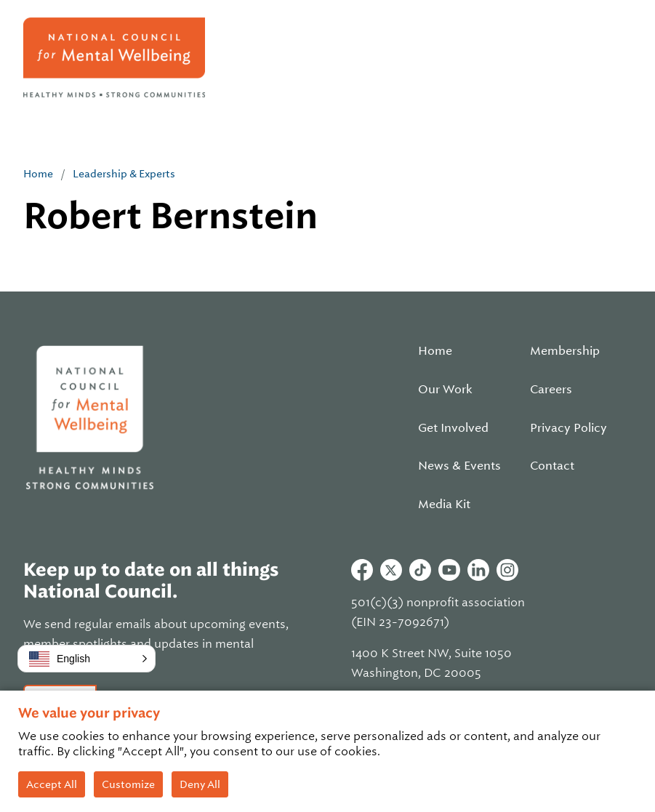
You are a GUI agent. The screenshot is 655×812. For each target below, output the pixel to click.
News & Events (459, 466)
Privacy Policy (568, 428)
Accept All (52, 784)
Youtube (449, 570)
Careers (551, 390)
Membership (565, 351)
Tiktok (420, 570)
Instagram (507, 570)
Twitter (391, 570)
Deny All (200, 784)
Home (38, 174)
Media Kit (444, 505)
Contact (552, 466)
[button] (87, 659)
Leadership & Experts (124, 174)
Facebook (362, 570)
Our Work (445, 390)
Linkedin (478, 570)
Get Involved (453, 428)
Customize (128, 784)
